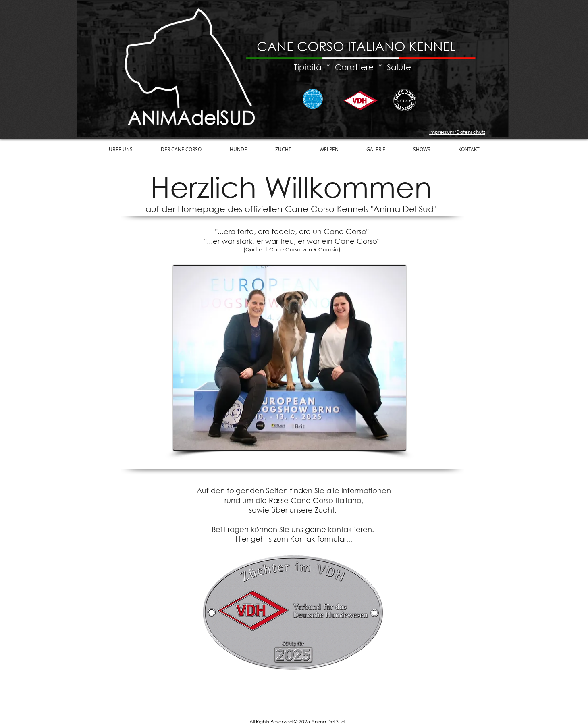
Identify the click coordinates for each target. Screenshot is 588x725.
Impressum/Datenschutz (457, 132)
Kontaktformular (318, 539)
